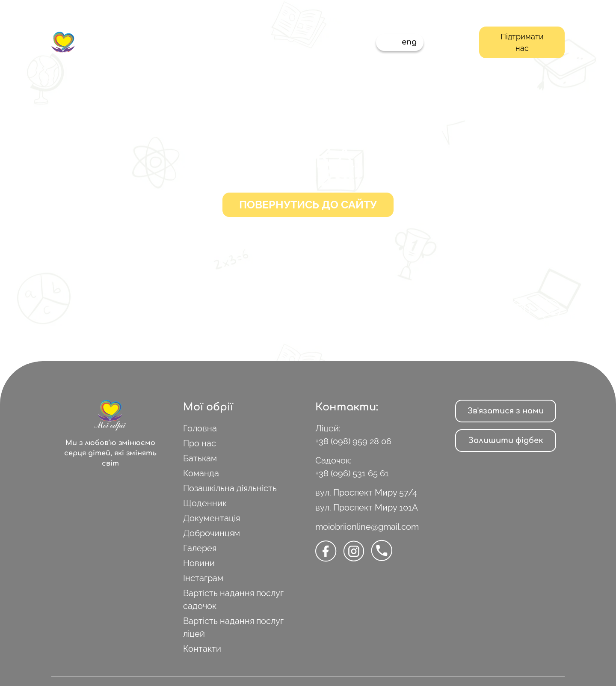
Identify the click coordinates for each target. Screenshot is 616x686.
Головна (200, 428)
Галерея (200, 548)
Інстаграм (203, 578)
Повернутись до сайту (308, 205)
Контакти (202, 649)
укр (390, 42)
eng (409, 42)
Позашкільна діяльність (230, 488)
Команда (201, 473)
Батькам (200, 458)
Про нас (200, 443)
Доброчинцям (212, 533)
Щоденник (205, 503)
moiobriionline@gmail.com (367, 527)
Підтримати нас (522, 42)
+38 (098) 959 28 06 (353, 441)
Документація (212, 518)
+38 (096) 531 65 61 (352, 473)
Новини (199, 563)
